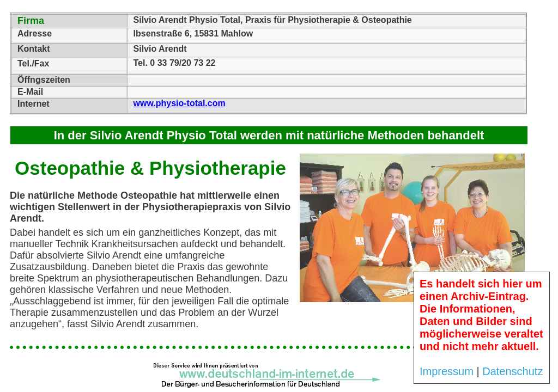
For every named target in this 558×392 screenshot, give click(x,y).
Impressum (447, 371)
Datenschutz (512, 371)
